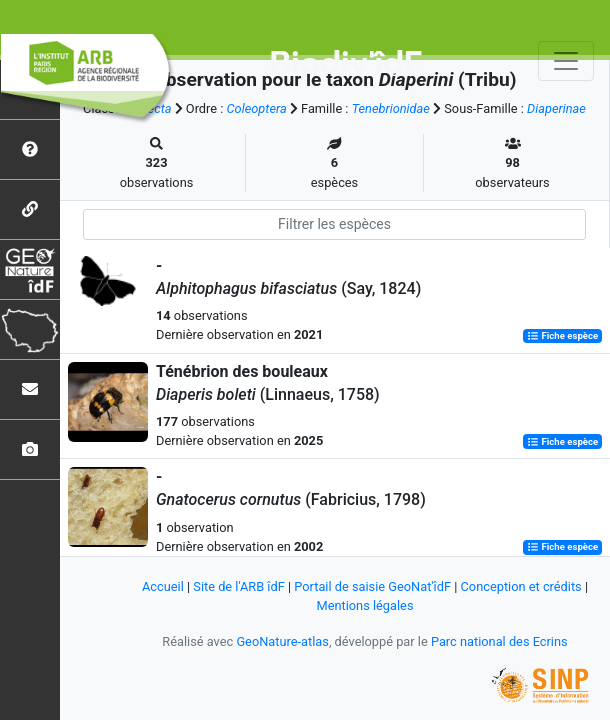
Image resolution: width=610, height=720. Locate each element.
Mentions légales (364, 605)
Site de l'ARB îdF (238, 586)
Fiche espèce (562, 335)
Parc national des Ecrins (499, 641)
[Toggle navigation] (566, 61)
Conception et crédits (521, 586)
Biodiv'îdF (346, 64)
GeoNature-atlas (282, 641)
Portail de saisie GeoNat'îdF (372, 586)
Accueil (163, 586)
